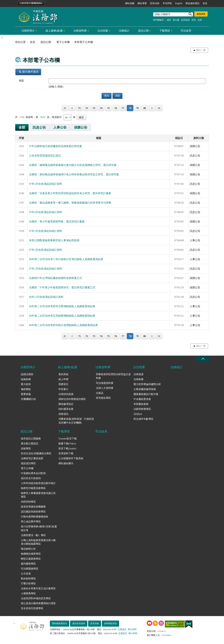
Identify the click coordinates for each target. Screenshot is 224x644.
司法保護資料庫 (105, 383)
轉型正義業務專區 (31, 559)
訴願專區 (26, 449)
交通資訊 (122, 629)
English (179, 3)
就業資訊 (63, 414)
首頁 (205, 3)
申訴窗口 (63, 389)
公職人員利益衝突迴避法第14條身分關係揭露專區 (38, 542)
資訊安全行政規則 (31, 478)
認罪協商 (185, 20)
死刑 (194, 20)
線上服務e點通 (54, 31)
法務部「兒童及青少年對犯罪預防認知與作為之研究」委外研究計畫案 (70, 193)
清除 (117, 96)
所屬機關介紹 (28, 399)
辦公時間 (132, 629)
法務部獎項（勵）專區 (33, 535)
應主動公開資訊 (30, 444)
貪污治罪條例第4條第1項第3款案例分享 (39, 528)
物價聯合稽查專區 (31, 554)
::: (14, 3)
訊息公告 (39, 127)
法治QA (138, 414)
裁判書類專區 (28, 564)
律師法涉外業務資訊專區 (72, 399)
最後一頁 (159, 108)
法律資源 (139, 374)
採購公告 (81, 127)
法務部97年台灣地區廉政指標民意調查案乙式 (56, 278)
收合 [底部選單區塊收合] (203, 359)
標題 (21, 81)
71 (79, 108)
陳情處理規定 (66, 404)
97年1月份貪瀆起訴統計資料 (46, 269)
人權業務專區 (28, 593)
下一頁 (152, 108)
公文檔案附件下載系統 (71, 458)
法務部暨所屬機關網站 (31, 3)
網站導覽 (142, 3)
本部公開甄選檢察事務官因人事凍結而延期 (54, 240)
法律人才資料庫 (105, 388)
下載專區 (165, 31)
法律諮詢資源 (66, 394)
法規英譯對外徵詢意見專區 (36, 598)
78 (130, 108)
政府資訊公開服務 (31, 439)
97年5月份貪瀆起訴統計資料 (46, 184)
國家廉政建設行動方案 (146, 394)
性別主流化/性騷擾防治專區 (36, 453)
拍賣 (200, 20)
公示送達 (26, 574)
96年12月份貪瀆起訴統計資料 (46, 297)
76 (116, 108)
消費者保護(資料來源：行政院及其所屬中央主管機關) (76, 421)
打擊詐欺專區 (28, 584)
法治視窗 (103, 31)
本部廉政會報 (141, 404)
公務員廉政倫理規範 (145, 389)
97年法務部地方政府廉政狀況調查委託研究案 (56, 146)
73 (94, 108)
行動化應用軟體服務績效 (35, 517)
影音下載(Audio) (67, 449)
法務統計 (124, 31)
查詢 (107, 96)
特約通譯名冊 (66, 409)
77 (123, 108)
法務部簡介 (28, 31)
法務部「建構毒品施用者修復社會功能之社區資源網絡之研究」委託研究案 (73, 165)
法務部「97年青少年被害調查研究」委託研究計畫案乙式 (62, 287)
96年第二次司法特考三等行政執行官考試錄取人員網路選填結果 (66, 259)
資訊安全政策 (79, 623)
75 (108, 108)
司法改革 (186, 31)
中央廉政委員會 (142, 399)
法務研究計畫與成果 (32, 458)
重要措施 (26, 394)
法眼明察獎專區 (142, 409)
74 (101, 108)
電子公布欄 (63, 42)
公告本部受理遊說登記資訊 (45, 156)
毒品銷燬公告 (28, 549)
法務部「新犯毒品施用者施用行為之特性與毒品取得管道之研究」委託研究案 (74, 174)
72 (87, 108)
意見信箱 (95, 623)
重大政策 (26, 384)
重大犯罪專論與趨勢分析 (147, 384)
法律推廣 (139, 379)
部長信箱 (155, 3)
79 (137, 108)
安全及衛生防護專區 (32, 608)
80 (145, 108)
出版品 (100, 393)
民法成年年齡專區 (143, 419)
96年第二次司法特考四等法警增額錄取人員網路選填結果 (62, 306)
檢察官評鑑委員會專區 (33, 488)
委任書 (176, 20)
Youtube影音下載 (68, 439)
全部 (22, 127)
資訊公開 (143, 31)
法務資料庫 (80, 31)
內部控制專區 (28, 502)
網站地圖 (130, 3)
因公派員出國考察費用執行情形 (38, 603)
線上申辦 (63, 379)
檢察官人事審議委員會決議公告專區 (38, 495)
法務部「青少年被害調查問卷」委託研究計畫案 (57, 222)
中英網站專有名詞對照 (33, 473)
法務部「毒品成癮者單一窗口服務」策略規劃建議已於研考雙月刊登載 (70, 203)
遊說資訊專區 (28, 463)
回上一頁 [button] (201, 50)
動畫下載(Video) (67, 444)
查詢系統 (63, 374)
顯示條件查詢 (29, 72)
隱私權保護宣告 (60, 623)
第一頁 (65, 108)
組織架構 (26, 379)
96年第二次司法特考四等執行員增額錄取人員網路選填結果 (63, 325)
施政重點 (26, 389)
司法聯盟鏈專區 (30, 569)
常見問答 (167, 3)
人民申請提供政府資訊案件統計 (38, 483)
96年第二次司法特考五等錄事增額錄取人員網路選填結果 (62, 316)
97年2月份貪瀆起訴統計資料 (46, 250)
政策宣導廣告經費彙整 (33, 507)
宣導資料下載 (66, 453)
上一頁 (72, 108)
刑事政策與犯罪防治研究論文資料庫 (113, 376)
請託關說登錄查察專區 (33, 512)
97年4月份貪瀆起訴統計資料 (46, 212)
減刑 (169, 20)
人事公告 (60, 127)
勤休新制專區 (28, 579)
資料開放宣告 (111, 623)
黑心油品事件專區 (31, 522)
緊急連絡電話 (193, 3)
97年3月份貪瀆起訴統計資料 (46, 231)
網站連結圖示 (66, 463)
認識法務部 (27, 374)
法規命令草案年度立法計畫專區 (38, 588)
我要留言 (63, 384)
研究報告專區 (103, 398)
